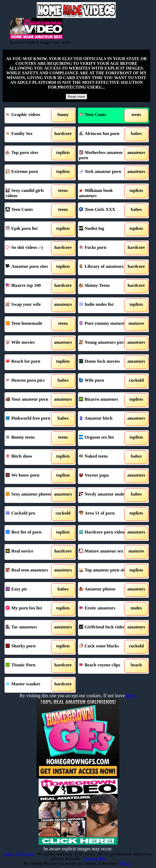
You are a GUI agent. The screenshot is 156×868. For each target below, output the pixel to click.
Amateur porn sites (31, 267)
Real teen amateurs (31, 571)
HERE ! (125, 863)
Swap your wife (31, 305)
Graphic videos (31, 115)
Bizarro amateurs (105, 400)
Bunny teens (31, 438)
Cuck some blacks (105, 647)
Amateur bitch (105, 419)
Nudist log (105, 229)
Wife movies (31, 343)
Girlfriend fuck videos (105, 628)
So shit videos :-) (31, 248)
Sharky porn (31, 647)
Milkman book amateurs (105, 191)
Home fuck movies (105, 362)
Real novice (31, 552)
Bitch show (31, 457)
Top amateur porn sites (105, 571)
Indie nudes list (105, 305)
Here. (131, 696)
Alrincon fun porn (105, 134)
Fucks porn (105, 248)
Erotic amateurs (105, 609)
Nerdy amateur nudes (105, 495)
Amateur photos (105, 590)
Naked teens (105, 457)
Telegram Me (94, 859)
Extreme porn (31, 172)
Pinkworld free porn (31, 419)
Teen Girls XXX (105, 210)
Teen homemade (31, 324)
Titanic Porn (31, 666)
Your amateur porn (31, 400)
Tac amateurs (31, 628)
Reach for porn (31, 362)
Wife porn (105, 381)
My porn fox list (31, 609)
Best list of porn (31, 533)
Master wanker (31, 685)
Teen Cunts (93, 115)
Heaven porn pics (31, 381)
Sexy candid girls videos (31, 191)
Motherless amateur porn (105, 153)
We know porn (31, 476)
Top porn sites (31, 153)
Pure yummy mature (105, 324)
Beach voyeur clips (105, 666)
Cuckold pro (31, 514)
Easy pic (31, 590)
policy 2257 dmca (19, 854)
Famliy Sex (31, 134)
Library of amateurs (105, 267)
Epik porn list (31, 229)
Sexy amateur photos (31, 495)
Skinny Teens (105, 286)
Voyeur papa (105, 476)
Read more (77, 97)
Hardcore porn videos (105, 533)
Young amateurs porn (105, 343)
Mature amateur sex (105, 552)
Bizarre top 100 (31, 286)
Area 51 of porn (105, 514)
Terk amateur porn (105, 172)
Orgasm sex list (105, 438)
